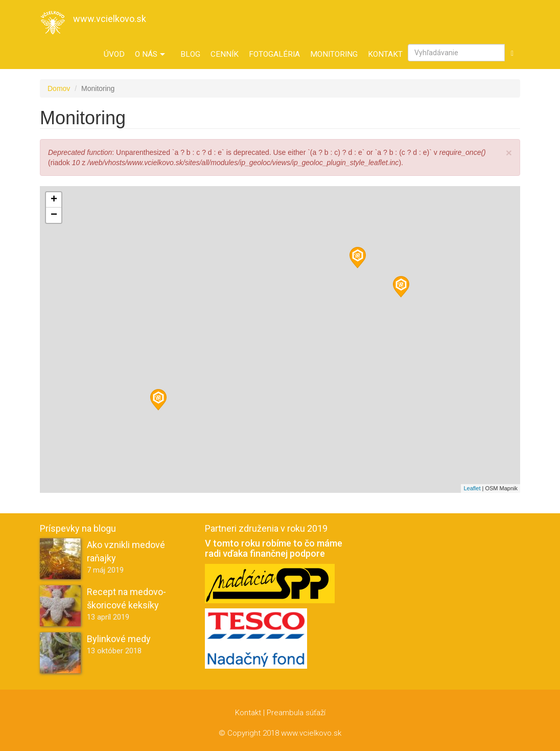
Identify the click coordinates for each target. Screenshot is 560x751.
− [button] (54, 215)
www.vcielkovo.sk (110, 19)
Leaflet (472, 488)
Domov (59, 88)
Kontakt (385, 54)
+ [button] (54, 200)
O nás (150, 54)
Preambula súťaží (296, 713)
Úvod (114, 54)
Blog (190, 54)
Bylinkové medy (119, 639)
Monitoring (334, 54)
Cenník (225, 54)
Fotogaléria (274, 54)
